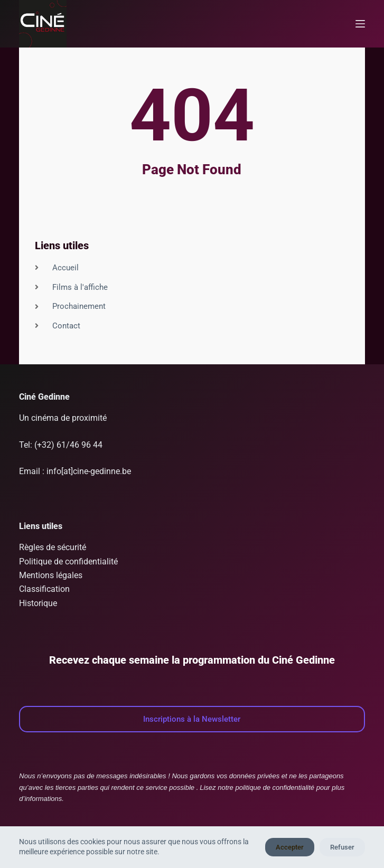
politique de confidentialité (275, 787)
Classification (44, 589)
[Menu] (360, 24)
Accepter (290, 847)
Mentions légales (51, 575)
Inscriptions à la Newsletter (192, 719)
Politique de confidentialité (68, 562)
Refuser (342, 847)
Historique (38, 603)
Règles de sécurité (53, 547)
